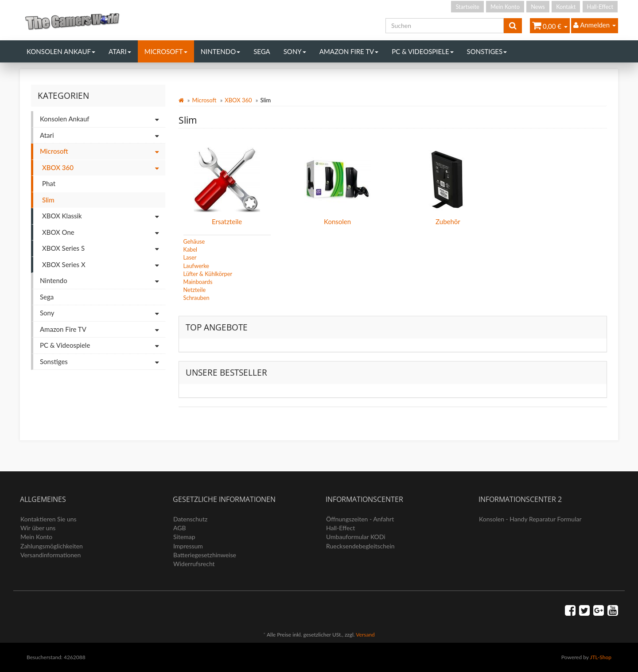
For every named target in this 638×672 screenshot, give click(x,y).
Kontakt (566, 7)
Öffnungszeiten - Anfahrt (360, 519)
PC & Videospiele (422, 51)
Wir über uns (38, 528)
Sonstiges (487, 51)
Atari (120, 51)
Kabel (191, 249)
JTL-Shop (601, 657)
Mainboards (198, 282)
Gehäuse (194, 241)
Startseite (467, 7)
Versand (365, 635)
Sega (262, 51)
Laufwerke (196, 266)
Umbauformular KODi (356, 537)
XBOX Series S (104, 249)
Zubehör (448, 221)
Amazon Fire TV (349, 51)
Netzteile (195, 290)
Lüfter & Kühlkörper (208, 274)
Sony (295, 51)
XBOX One (104, 233)
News (538, 7)
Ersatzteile (227, 221)
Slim (48, 200)
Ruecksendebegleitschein (360, 546)
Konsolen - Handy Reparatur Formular (530, 519)
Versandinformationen (51, 555)
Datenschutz (190, 519)
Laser (190, 257)
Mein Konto (505, 7)
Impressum (188, 546)
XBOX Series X (104, 265)
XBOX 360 (238, 100)
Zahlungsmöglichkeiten (52, 546)
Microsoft (166, 51)
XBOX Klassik (104, 216)
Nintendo (221, 51)
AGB (180, 528)
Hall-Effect (600, 7)
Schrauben (196, 298)
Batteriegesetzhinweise (205, 555)
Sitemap (184, 537)
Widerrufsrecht (194, 564)
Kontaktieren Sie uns (49, 519)
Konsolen (337, 221)
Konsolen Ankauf (61, 51)
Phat (49, 183)
